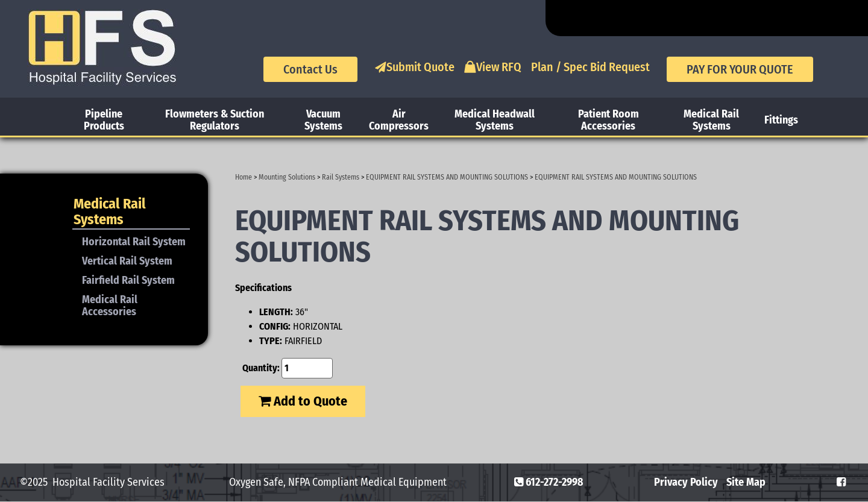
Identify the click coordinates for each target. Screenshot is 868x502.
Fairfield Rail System (128, 280)
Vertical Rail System (127, 261)
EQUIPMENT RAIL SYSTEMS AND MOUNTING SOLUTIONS (447, 177)
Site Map (746, 482)
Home (244, 177)
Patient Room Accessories (609, 120)
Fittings (781, 120)
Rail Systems (341, 177)
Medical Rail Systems (711, 120)
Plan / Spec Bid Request (590, 67)
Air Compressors (399, 120)
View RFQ (493, 67)
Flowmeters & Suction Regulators (215, 120)
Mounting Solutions (287, 177)
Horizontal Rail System (134, 242)
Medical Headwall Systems (495, 120)
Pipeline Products (104, 120)
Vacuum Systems (323, 120)
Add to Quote (303, 401)
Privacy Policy (686, 482)
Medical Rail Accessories (110, 306)
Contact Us (310, 69)
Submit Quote (414, 67)
